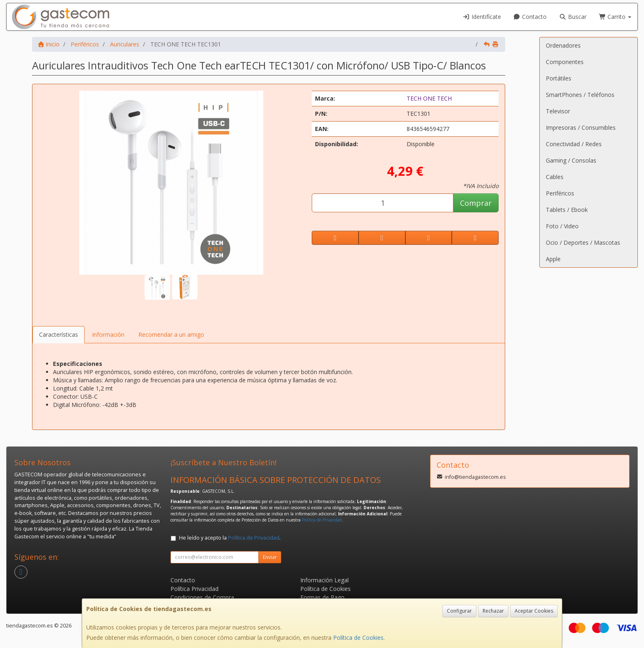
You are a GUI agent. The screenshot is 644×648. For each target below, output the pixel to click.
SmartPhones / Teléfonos (580, 95)
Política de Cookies (358, 638)
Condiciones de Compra (202, 597)
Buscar (573, 17)
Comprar (476, 203)
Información (108, 334)
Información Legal (324, 580)
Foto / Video (562, 226)
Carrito (615, 17)
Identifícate (482, 17)
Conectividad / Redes (574, 144)
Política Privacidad (194, 589)
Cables (555, 177)
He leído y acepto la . (230, 538)
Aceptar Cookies (534, 611)
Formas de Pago (322, 597)
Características (59, 334)
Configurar (459, 611)
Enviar (270, 557)
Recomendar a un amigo (171, 334)
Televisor (558, 111)
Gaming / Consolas (571, 160)
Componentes (565, 62)
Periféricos (560, 193)
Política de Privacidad (322, 520)
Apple (553, 259)
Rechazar (493, 611)
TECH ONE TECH (429, 98)
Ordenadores (563, 45)
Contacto (530, 17)
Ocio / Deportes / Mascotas (583, 242)
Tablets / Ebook (567, 210)
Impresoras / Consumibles (581, 128)
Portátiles (559, 78)
